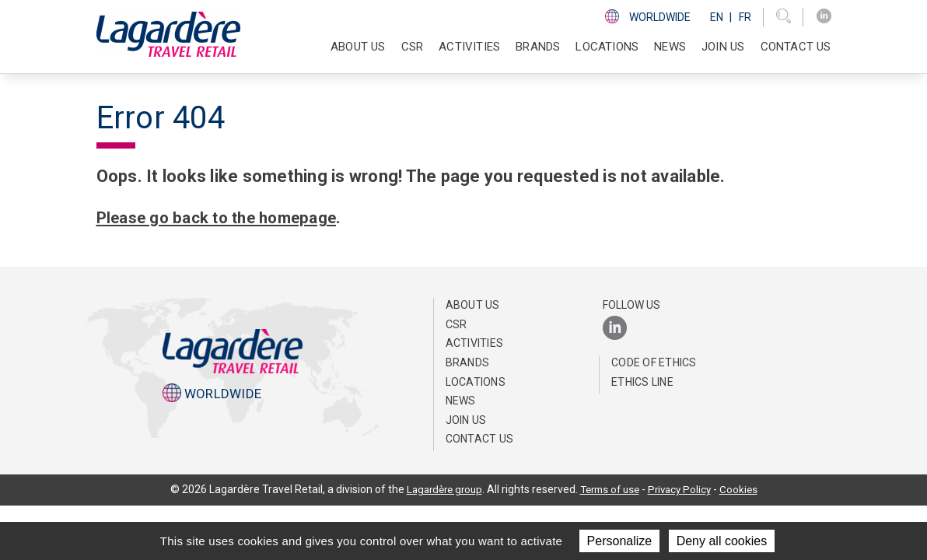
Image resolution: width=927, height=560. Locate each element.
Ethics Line (642, 382)
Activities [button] (469, 47)
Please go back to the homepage (227, 217)
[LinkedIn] (824, 16)
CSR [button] (413, 47)
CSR (457, 324)
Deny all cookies (722, 541)
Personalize (620, 541)
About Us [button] (358, 47)
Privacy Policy (685, 489)
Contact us (796, 47)
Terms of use (610, 489)
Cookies (747, 489)
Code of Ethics (654, 362)
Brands (538, 47)
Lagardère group (439, 489)
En (717, 17)
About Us (473, 305)
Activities (475, 343)
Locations (607, 47)
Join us (723, 47)
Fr (745, 17)
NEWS (670, 47)
